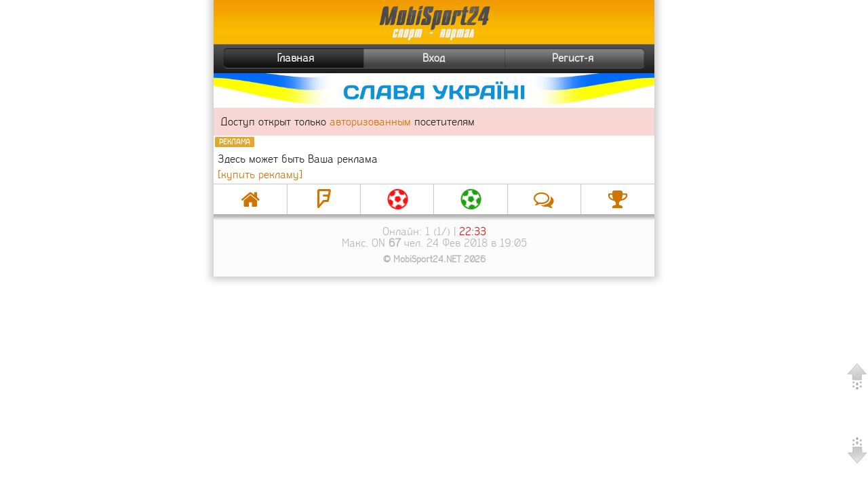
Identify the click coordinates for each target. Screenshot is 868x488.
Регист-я (596, 58)
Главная (271, 58)
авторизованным (370, 122)
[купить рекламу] (260, 175)
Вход (434, 58)
